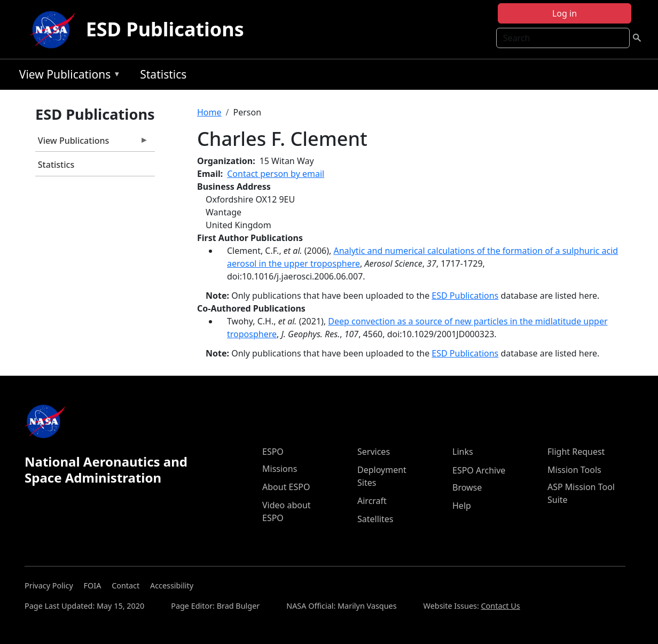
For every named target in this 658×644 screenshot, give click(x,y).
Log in (565, 13)
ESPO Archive (479, 470)
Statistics (163, 74)
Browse (467, 487)
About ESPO (286, 487)
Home (209, 112)
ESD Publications (165, 29)
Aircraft (372, 501)
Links (463, 452)
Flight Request (576, 452)
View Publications (67, 76)
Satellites (375, 519)
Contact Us (501, 606)
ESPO (273, 452)
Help (462, 506)
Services (374, 452)
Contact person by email (276, 174)
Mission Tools (574, 470)
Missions (280, 469)
